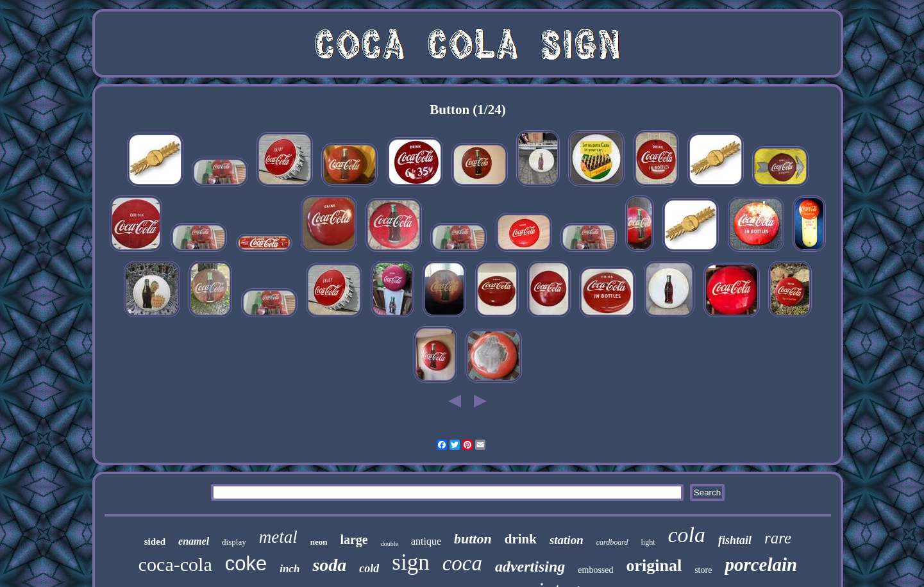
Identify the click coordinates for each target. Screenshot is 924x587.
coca (462, 563)
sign (410, 562)
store (703, 570)
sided (155, 542)
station (567, 540)
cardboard (612, 542)
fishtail (735, 540)
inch (290, 569)
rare (778, 538)
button (473, 539)
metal (278, 537)
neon (319, 542)
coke (246, 564)
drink (521, 539)
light (648, 542)
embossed (595, 570)
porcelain (761, 565)
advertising (530, 566)
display (234, 542)
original (654, 566)
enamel (194, 541)
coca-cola (175, 564)
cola (687, 535)
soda (329, 565)
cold (369, 568)
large (354, 540)
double (390, 544)
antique (426, 541)
